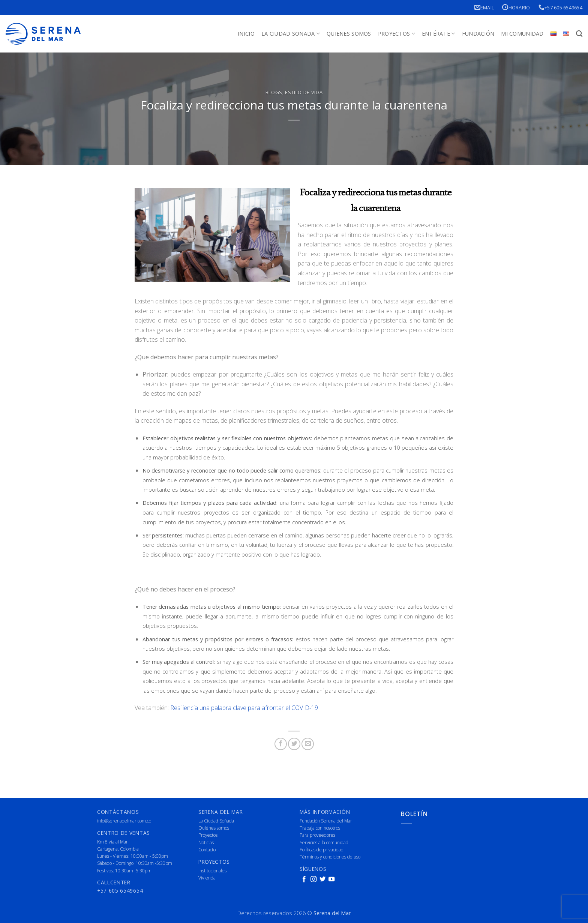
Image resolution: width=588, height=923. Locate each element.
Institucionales (212, 871)
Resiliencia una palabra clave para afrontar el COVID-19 (244, 708)
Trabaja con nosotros (320, 828)
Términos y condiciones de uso (330, 857)
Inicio (246, 34)
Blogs (274, 92)
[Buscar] (579, 34)
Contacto (207, 850)
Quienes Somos (349, 34)
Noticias (206, 843)
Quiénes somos (214, 828)
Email (484, 7)
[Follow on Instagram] (313, 879)
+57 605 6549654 (560, 7)
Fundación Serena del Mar (326, 821)
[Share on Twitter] (294, 744)
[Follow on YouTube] (331, 879)
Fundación (478, 34)
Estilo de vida (304, 92)
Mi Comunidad (522, 34)
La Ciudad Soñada (291, 34)
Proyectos (397, 34)
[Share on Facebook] (281, 744)
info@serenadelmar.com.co (124, 821)
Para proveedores (317, 835)
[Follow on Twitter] (322, 879)
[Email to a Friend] (308, 744)
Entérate (439, 34)
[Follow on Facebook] (304, 879)
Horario (516, 7)
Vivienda (207, 878)
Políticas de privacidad (322, 850)
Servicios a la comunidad (324, 843)
